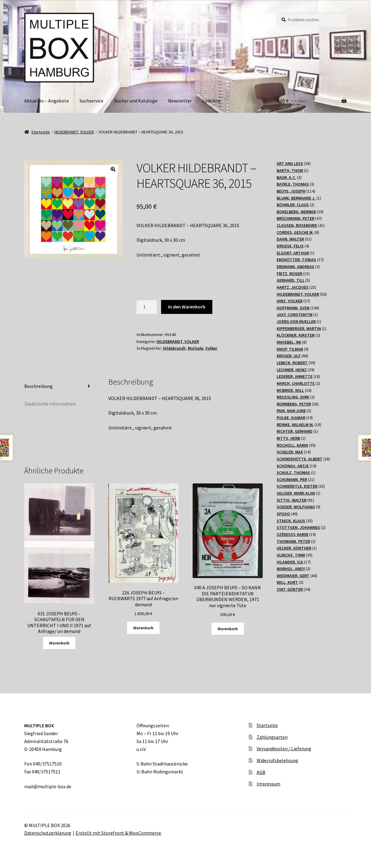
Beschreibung (39, 386)
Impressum (268, 784)
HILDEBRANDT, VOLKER (74, 132)
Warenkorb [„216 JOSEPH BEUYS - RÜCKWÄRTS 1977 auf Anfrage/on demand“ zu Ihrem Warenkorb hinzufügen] (143, 628)
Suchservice (91, 101)
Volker (211, 348)
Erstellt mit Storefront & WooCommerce (118, 833)
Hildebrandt (174, 348)
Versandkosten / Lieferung (284, 749)
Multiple (196, 348)
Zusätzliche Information (50, 404)
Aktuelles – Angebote (47, 101)
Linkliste (211, 101)
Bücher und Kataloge (136, 101)
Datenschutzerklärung (48, 833)
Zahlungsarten (272, 737)
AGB (261, 772)
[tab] (59, 387)
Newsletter (180, 101)
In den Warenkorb (187, 307)
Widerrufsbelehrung (277, 760)
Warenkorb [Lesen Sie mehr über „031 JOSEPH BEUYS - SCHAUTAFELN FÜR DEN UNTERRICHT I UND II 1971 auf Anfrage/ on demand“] (59, 643)
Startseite (40, 132)
